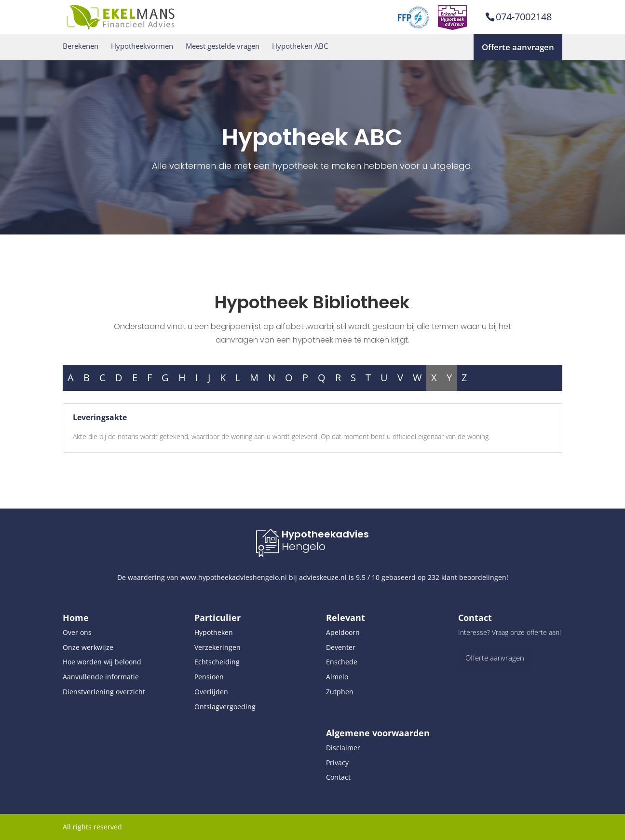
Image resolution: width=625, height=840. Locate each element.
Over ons (77, 632)
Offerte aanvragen (518, 47)
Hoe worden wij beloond (102, 662)
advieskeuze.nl (323, 577)
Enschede (342, 662)
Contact (338, 777)
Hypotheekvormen (142, 46)
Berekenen (81, 46)
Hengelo (304, 546)
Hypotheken (214, 632)
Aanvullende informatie (101, 677)
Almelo (337, 677)
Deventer (341, 647)
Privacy (337, 763)
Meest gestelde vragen (223, 46)
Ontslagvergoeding (225, 707)
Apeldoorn (343, 632)
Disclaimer (343, 748)
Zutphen (340, 692)
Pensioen (209, 677)
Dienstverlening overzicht (104, 692)
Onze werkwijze (88, 647)
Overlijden (211, 692)
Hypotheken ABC (300, 46)
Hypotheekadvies (325, 534)
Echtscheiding (217, 662)
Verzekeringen (217, 647)
